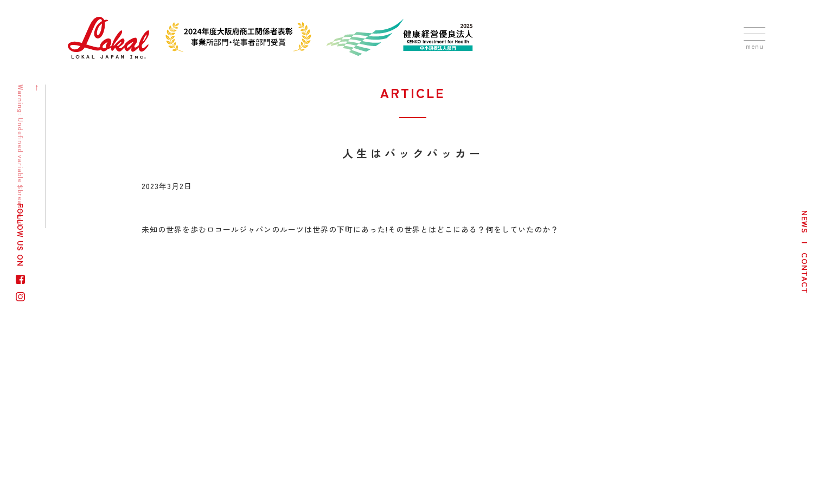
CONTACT (805, 273)
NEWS (805, 222)
